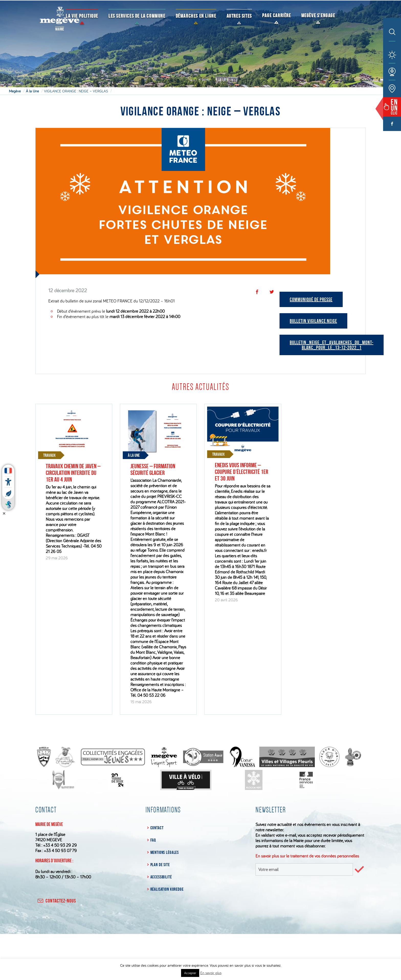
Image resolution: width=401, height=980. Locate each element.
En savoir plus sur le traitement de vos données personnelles (307, 856)
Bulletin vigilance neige (313, 321)
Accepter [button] (190, 973)
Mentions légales (165, 852)
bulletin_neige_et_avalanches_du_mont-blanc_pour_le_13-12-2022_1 (332, 345)
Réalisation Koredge (167, 889)
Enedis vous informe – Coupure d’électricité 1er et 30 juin (242, 472)
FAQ (153, 840)
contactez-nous (56, 901)
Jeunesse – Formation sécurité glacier (153, 470)
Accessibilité (161, 877)
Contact (157, 828)
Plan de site (160, 865)
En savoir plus (211, 973)
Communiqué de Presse (311, 299)
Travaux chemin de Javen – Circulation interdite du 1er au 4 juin (73, 473)
